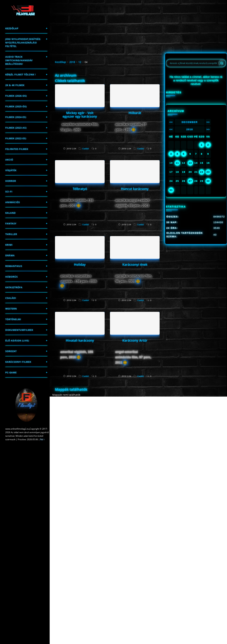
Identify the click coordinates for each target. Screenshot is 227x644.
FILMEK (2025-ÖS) (16, 106)
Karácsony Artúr (135, 340)
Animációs (13, 202)
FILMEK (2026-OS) (16, 96)
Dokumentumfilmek (19, 330)
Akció (9, 160)
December (190, 122)
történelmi (13, 319)
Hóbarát (135, 113)
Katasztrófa (14, 287)
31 (171, 190)
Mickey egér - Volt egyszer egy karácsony (80, 115)
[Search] (222, 63)
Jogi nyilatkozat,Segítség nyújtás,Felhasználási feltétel (23, 43)
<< (171, 122)
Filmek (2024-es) (16, 117)
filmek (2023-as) (16, 128)
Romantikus (14, 266)
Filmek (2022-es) (16, 138)
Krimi (9, 245)
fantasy (11, 223)
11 (177, 163)
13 (190, 163)
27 (190, 181)
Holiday (80, 264)
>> (208, 122)
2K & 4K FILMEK (15, 85)
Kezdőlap (12, 28)
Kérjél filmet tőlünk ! (21, 74)
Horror (11, 181)
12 (80, 62)
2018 (72, 62)
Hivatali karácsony (80, 340)
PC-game (11, 372)
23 (208, 172)
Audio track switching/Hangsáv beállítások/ (19, 60)
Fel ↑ (42, 439)
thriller (11, 234)
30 (208, 181)
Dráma (10, 255)
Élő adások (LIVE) (17, 341)
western (11, 309)
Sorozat (11, 351)
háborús (12, 277)
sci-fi (9, 192)
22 (202, 172)
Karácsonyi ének (135, 264)
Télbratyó (80, 189)
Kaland (11, 213)
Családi (11, 298)
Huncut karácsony (135, 189)
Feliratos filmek (17, 149)
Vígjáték (11, 170)
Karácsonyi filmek (18, 362)
